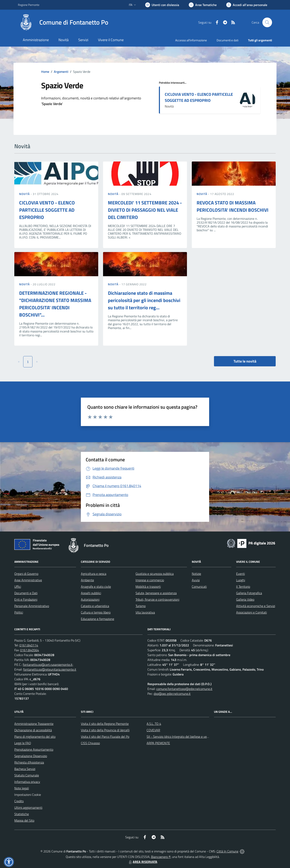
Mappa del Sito (24, 820)
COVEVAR (153, 730)
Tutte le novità (245, 361)
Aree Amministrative (28, 580)
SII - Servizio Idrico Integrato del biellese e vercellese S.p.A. (186, 737)
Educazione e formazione (98, 619)
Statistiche (22, 814)
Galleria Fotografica (249, 593)
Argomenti (61, 72)
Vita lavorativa (145, 612)
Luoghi (241, 580)
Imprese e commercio (150, 580)
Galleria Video (245, 599)
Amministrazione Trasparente (34, 724)
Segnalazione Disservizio (31, 756)
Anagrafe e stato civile (96, 587)
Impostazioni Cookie (28, 795)
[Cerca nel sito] (267, 22)
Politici (19, 612)
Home (45, 72)
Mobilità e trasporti (148, 587)
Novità (25, 194)
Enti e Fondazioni (26, 599)
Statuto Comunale (27, 775)
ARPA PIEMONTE (158, 743)
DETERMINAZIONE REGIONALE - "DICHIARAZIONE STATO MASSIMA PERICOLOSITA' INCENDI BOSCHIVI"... (55, 304)
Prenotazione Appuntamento (34, 749)
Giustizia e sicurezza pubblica (155, 574)
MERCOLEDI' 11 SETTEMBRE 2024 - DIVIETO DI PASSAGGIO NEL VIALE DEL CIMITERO (145, 210)
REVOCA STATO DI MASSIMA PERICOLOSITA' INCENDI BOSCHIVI (233, 206)
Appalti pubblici (91, 593)
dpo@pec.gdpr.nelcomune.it (172, 694)
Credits (19, 801)
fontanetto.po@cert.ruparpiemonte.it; (48, 665)
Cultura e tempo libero (96, 612)
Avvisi (196, 580)
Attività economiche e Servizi (256, 606)
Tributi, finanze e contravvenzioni (157, 599)
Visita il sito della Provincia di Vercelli (105, 730)
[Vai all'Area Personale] (247, 5)
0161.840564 (30, 650)
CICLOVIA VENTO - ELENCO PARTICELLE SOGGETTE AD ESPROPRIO (199, 97)
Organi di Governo (26, 574)
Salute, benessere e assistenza (156, 593)
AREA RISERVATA (143, 862)
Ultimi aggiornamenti (28, 808)
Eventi (240, 574)
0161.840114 (29, 645)
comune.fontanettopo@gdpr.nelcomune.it (184, 689)
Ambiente (87, 580)
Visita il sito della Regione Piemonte (105, 724)
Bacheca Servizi (25, 769)
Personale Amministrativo (32, 606)
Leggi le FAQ (23, 743)
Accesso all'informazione (191, 40)
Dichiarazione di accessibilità (33, 730)
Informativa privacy (27, 782)
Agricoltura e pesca (94, 574)
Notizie (196, 574)
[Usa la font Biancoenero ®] (162, 5)
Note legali (22, 788)
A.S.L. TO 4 (154, 724)
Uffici (18, 587)
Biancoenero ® (161, 857)
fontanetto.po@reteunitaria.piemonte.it (50, 669)
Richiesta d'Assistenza (29, 762)
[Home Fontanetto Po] (63, 22)
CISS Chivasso (90, 743)
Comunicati (199, 587)
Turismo (141, 606)
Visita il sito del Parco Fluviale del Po (105, 737)
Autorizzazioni (90, 599)
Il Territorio (243, 587)
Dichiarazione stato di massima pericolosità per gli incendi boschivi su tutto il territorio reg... (144, 300)
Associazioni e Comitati (251, 612)
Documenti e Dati (26, 593)
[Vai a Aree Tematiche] (203, 5)
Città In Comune (227, 851)
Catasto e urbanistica (95, 606)
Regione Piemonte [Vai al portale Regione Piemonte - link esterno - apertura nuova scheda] (29, 5)
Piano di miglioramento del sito (35, 737)
